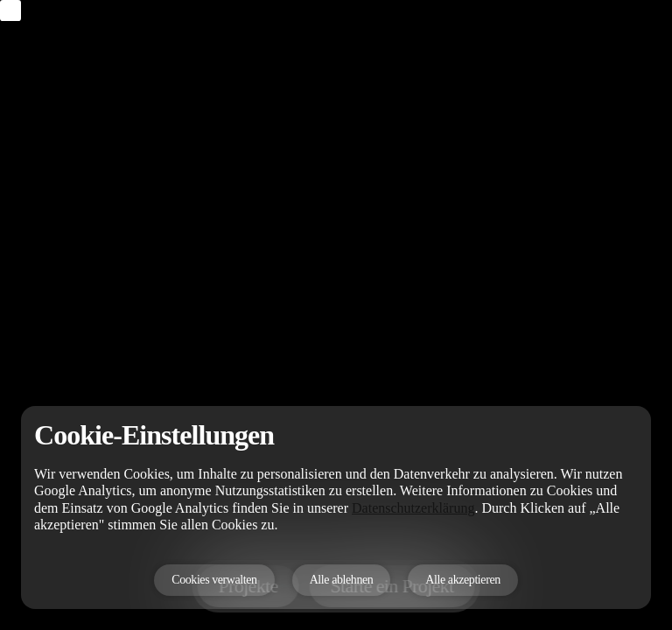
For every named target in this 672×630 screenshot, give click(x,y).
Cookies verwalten (214, 580)
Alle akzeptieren (462, 580)
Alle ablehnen (342, 580)
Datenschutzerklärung (413, 508)
